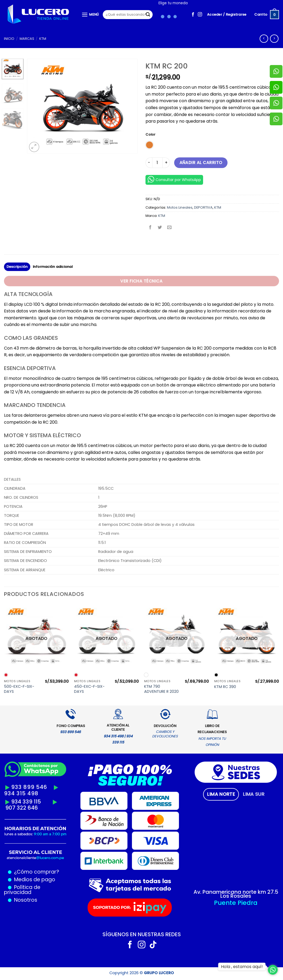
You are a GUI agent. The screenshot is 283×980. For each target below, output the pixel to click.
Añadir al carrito (201, 163)
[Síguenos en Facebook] (193, 15)
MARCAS (27, 39)
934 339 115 (26, 802)
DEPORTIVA (203, 207)
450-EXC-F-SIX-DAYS (89, 689)
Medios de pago (33, 880)
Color (150, 135)
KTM (43, 39)
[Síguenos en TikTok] (153, 945)
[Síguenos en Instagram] (200, 15)
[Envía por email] (170, 228)
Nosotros (26, 900)
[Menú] (90, 14)
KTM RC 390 (225, 687)
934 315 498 (21, 793)
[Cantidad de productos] (157, 163)
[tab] (221, 794)
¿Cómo (23, 872)
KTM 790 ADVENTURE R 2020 (161, 689)
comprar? (46, 872)
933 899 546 (29, 787)
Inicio (9, 39)
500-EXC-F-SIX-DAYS (19, 689)
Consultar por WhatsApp (174, 179)
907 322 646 (22, 808)
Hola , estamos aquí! (242, 967)
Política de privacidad (22, 890)
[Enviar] (148, 15)
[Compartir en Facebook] (150, 228)
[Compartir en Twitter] (160, 228)
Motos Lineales (180, 207)
